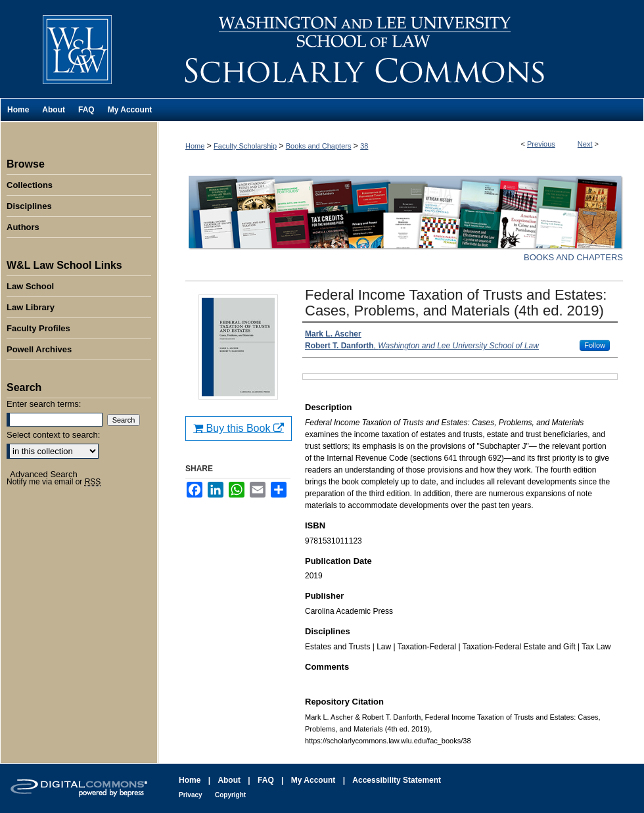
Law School (30, 286)
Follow (595, 345)
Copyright (230, 795)
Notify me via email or (54, 482)
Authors (23, 227)
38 (364, 146)
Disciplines (29, 206)
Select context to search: (53, 435)
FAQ (266, 780)
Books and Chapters (319, 146)
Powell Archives (39, 349)
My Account (313, 780)
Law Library (31, 307)
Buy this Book (239, 428)
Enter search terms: (44, 404)
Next (585, 144)
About (229, 780)
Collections (30, 185)
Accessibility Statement (397, 780)
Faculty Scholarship (245, 146)
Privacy (191, 795)
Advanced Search (44, 474)
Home (195, 146)
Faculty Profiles (38, 328)
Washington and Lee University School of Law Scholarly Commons (401, 49)
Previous (541, 144)
